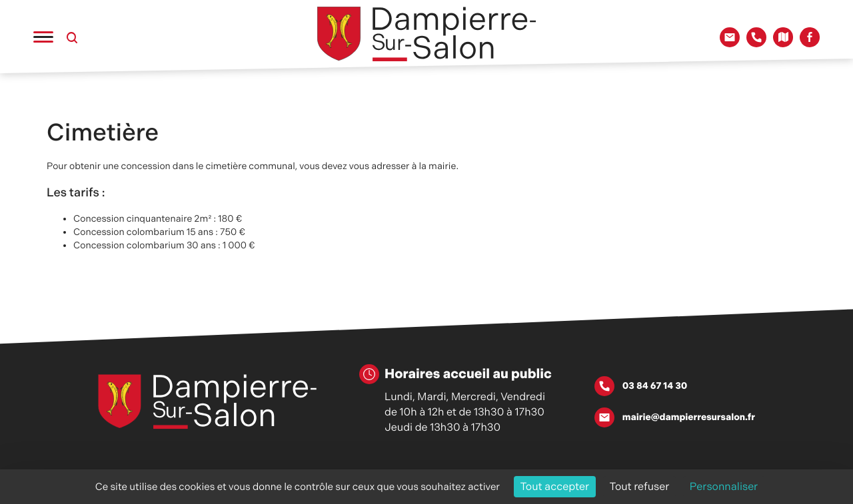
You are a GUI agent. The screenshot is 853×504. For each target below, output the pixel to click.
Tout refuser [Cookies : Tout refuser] (640, 486)
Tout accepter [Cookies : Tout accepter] (555, 486)
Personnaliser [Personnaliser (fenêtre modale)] (724, 486)
